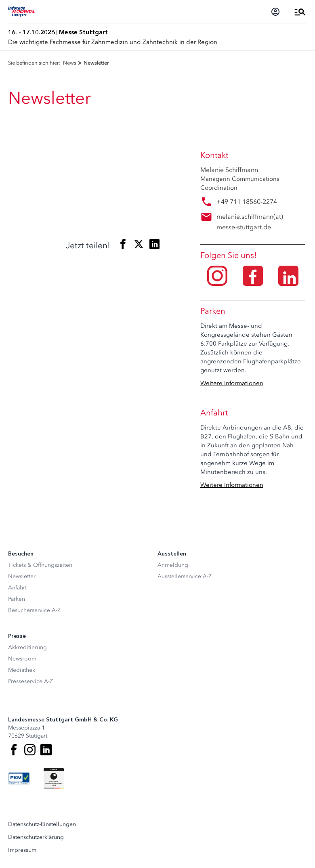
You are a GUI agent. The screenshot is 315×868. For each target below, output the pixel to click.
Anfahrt (17, 588)
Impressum (22, 850)
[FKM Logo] (19, 778)
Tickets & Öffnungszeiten (40, 565)
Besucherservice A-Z (34, 610)
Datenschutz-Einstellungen (42, 824)
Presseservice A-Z (30, 681)
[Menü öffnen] (300, 12)
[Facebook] (14, 750)
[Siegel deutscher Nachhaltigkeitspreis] (54, 778)
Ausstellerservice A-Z (185, 576)
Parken (17, 599)
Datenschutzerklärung (36, 837)
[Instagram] (30, 750)
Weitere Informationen (232, 383)
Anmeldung (173, 565)
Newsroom (22, 659)
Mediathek (22, 670)
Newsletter (22, 576)
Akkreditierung (27, 647)
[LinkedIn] (46, 750)
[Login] (275, 12)
